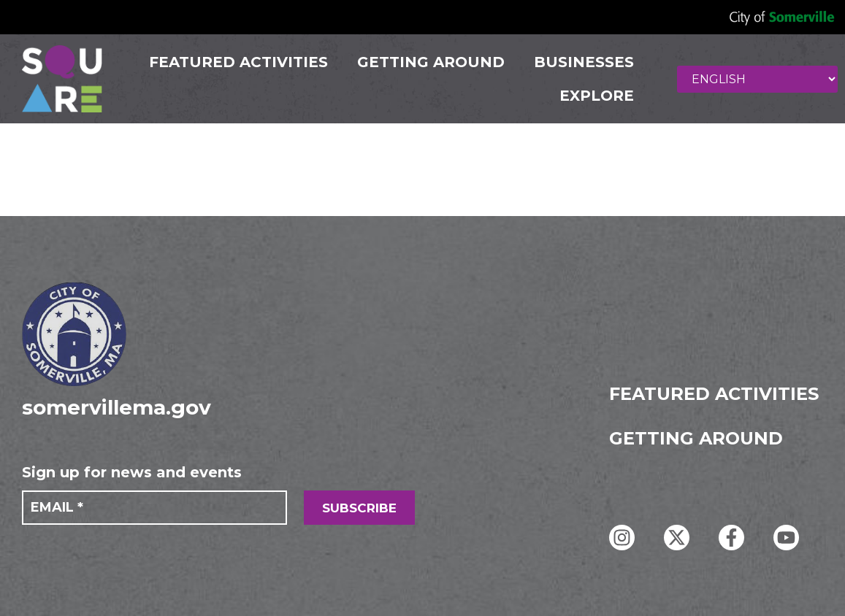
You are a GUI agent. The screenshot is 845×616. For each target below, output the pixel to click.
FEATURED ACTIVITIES (238, 62)
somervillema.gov (116, 407)
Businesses (583, 62)
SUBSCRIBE (359, 508)
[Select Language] (757, 79)
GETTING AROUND (430, 62)
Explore (596, 96)
